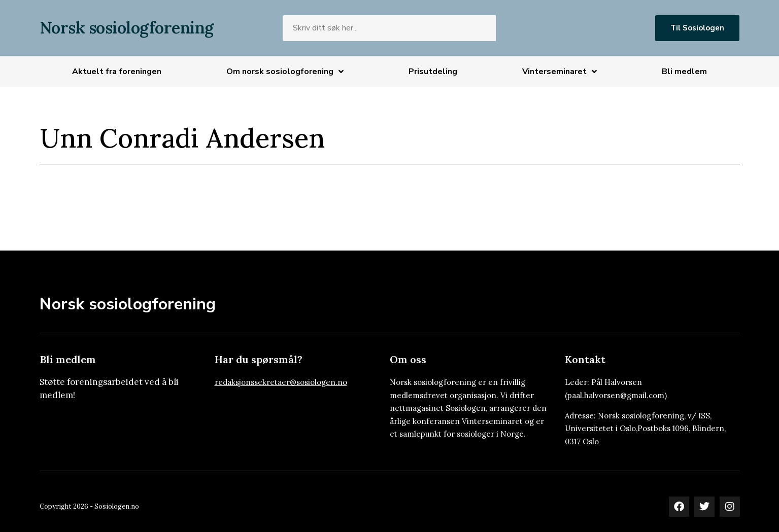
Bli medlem (684, 72)
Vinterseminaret (560, 72)
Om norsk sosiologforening (285, 72)
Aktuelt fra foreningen (117, 72)
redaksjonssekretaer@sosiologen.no (281, 382)
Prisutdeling (433, 72)
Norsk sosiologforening (127, 28)
